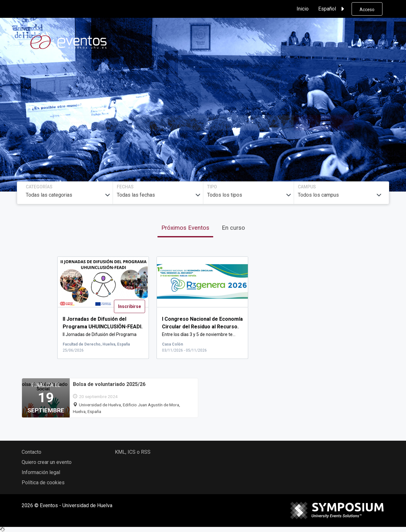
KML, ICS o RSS (133, 452)
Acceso (367, 10)
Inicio (303, 9)
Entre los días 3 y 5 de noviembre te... (202, 327)
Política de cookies (43, 483)
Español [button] (332, 9)
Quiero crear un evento (47, 462)
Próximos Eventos (185, 228)
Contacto (31, 452)
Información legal (41, 472)
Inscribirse (129, 306)
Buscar (324, 123)
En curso (233, 228)
